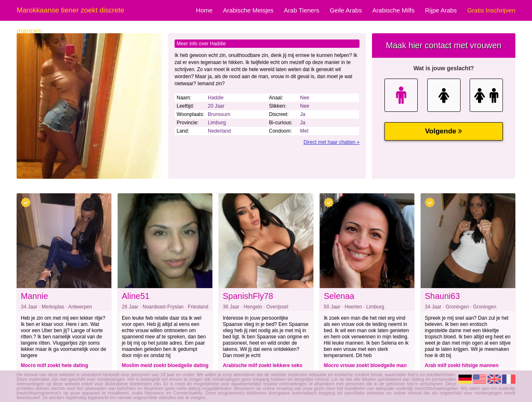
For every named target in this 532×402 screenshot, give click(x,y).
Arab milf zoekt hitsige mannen (462, 365)
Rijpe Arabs (441, 10)
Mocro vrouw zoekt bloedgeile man (365, 365)
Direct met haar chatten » (331, 142)
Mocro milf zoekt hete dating (54, 365)
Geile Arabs (346, 10)
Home (204, 10)
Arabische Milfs (394, 10)
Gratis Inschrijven (491, 10)
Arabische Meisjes (248, 10)
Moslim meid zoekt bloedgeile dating (165, 365)
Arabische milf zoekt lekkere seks (262, 365)
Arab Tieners (302, 10)
